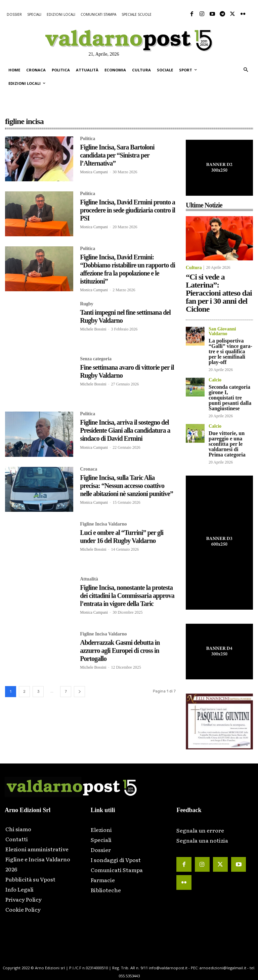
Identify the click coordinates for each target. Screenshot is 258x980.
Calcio (215, 380)
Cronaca (89, 469)
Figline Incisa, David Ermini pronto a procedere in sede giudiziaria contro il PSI (127, 210)
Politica (88, 139)
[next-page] (79, 692)
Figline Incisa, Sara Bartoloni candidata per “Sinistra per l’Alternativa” (117, 155)
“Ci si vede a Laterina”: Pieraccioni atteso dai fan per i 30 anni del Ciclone (219, 293)
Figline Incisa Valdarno (103, 524)
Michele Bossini (93, 329)
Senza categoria (96, 359)
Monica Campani (94, 172)
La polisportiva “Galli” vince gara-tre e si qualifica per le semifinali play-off (230, 351)
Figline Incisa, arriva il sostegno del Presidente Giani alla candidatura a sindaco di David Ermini (125, 430)
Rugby (87, 304)
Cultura (194, 268)
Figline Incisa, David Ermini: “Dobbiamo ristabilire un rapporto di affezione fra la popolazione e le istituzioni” (127, 269)
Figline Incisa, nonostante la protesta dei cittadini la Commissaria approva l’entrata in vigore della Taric (127, 596)
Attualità (89, 579)
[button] (246, 70)
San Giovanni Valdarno (222, 331)
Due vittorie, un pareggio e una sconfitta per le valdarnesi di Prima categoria (227, 444)
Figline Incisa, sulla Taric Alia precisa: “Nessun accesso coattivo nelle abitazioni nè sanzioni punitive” (126, 485)
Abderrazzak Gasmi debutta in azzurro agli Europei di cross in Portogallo (120, 651)
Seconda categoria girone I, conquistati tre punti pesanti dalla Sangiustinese (230, 398)
